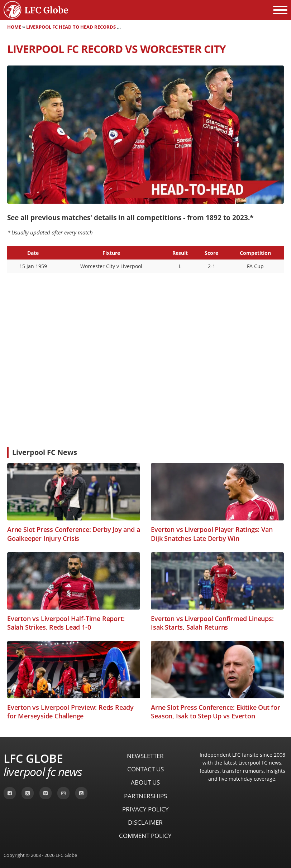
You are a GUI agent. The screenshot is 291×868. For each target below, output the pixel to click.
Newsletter (145, 756)
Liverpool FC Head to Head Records (71, 27)
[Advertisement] (145, 388)
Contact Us (145, 769)
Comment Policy (145, 836)
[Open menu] (280, 10)
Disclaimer (145, 822)
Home (14, 27)
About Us (145, 782)
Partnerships (145, 796)
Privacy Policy (145, 809)
